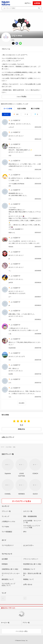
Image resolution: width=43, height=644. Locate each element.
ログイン (28, 3)
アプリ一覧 (26, 623)
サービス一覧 (5, 623)
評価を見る (21, 429)
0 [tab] (26, 114)
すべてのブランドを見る (22, 501)
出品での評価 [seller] (21, 109)
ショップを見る (21, 97)
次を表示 (22, 403)
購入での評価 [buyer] (35, 109)
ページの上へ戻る (22, 631)
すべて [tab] (6, 114)
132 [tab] (16, 114)
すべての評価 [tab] (8, 109)
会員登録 (37, 3)
